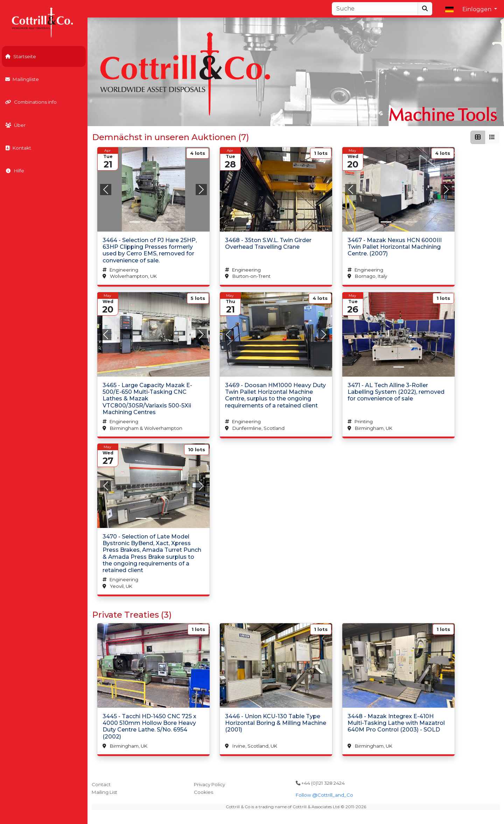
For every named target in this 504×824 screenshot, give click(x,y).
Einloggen (478, 9)
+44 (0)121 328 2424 (320, 783)
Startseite (21, 56)
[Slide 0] (134, 222)
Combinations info (31, 102)
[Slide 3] (172, 222)
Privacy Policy (209, 784)
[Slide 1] (147, 222)
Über (15, 125)
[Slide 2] (160, 222)
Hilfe (15, 171)
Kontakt (18, 148)
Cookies (204, 792)
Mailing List (104, 792)
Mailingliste (22, 79)
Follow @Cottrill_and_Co (324, 795)
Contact (101, 784)
